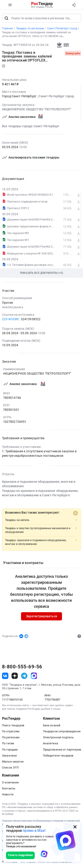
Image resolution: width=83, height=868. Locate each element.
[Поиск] (6, 18)
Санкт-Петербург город (56, 96)
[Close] (75, 513)
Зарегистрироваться (41, 616)
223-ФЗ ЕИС (11, 319)
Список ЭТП (10, 768)
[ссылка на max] (34, 676)
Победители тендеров (58, 756)
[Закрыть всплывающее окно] (75, 827)
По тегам (8, 743)
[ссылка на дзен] (15, 676)
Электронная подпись (58, 737)
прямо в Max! (34, 831)
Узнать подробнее (20, 855)
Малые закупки (13, 762)
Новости (8, 794)
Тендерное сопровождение (62, 731)
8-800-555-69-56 (22, 667)
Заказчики (9, 756)
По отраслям (11, 731)
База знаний (52, 725)
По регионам (11, 737)
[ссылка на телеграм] (24, 676)
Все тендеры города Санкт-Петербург (31, 126)
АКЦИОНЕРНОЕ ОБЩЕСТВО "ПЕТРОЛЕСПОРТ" (37, 109)
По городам (10, 750)
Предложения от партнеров (62, 750)
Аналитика (50, 743)
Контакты (9, 788)
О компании (10, 782)
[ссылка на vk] (5, 676)
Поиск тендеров (13, 725)
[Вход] (73, 5)
